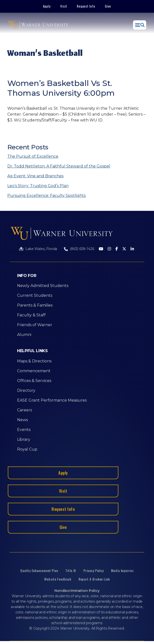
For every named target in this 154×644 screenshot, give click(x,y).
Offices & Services (34, 381)
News (22, 420)
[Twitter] (124, 249)
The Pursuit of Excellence (33, 156)
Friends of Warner (35, 325)
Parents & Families (35, 305)
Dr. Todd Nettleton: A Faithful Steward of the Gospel (59, 166)
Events (24, 430)
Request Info (86, 6)
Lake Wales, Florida (41, 249)
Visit (64, 6)
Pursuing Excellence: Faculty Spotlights (46, 196)
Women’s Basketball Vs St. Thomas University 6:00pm (61, 88)
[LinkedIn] (132, 249)
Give (108, 6)
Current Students (35, 295)
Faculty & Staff (31, 315)
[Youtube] (101, 249)
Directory (26, 390)
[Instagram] (109, 249)
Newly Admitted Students (43, 286)
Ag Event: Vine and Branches (35, 176)
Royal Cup (27, 449)
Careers (25, 410)
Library (24, 439)
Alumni (24, 335)
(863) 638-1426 (82, 249)
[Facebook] (117, 249)
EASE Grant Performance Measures (52, 400)
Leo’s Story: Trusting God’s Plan (38, 186)
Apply (47, 6)
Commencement (34, 371)
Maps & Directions (34, 361)
